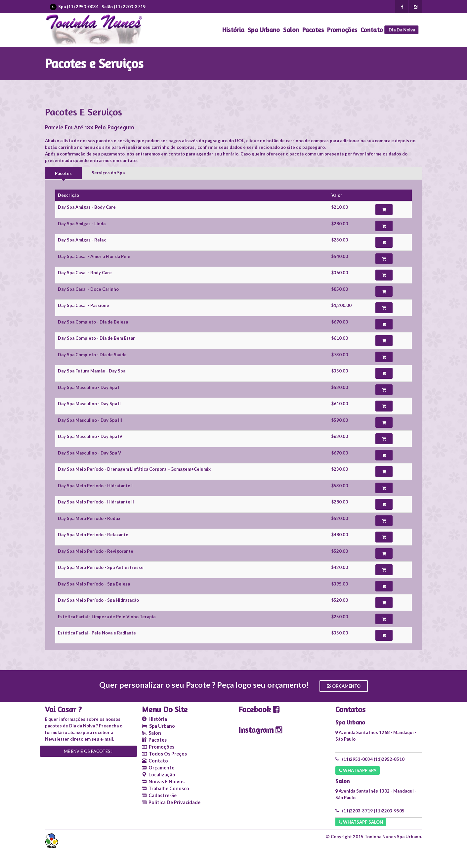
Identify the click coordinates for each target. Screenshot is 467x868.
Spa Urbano (264, 30)
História (233, 30)
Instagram (260, 730)
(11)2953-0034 (357, 759)
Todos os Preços (164, 754)
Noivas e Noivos (163, 781)
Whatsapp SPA (358, 770)
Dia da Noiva (403, 30)
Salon (291, 30)
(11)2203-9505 (389, 811)
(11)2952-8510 (389, 759)
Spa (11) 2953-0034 (78, 7)
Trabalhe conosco (166, 788)
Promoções (342, 30)
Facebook (259, 709)
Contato (372, 30)
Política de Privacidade (171, 802)
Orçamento (344, 686)
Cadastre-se (159, 795)
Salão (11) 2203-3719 (124, 7)
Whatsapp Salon (361, 822)
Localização (159, 775)
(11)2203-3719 (357, 811)
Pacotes (313, 30)
